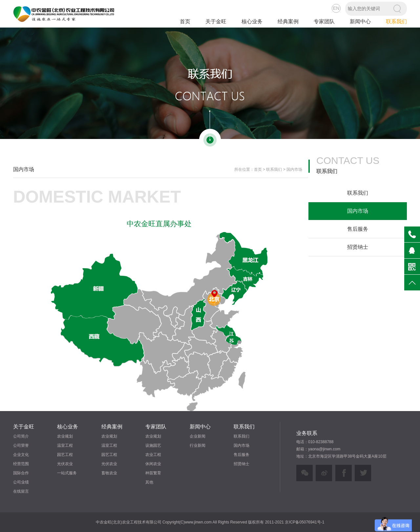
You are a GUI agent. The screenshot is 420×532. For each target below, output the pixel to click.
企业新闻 (198, 436)
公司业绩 (21, 482)
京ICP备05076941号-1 (304, 522)
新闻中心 (360, 21)
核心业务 (252, 21)
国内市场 (358, 211)
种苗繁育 (153, 473)
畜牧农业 (109, 473)
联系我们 (396, 21)
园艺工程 (65, 455)
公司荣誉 (21, 445)
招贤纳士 (358, 247)
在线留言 (21, 491)
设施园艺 (153, 445)
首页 (185, 21)
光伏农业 (65, 464)
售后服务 (358, 229)
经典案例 (288, 21)
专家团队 (324, 21)
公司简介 (21, 436)
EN (336, 8)
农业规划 (65, 436)
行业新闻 (198, 445)
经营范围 (21, 464)
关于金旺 (216, 21)
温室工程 (65, 445)
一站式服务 (67, 473)
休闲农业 (153, 464)
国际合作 (21, 473)
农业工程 (153, 455)
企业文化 (21, 455)
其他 (149, 482)
